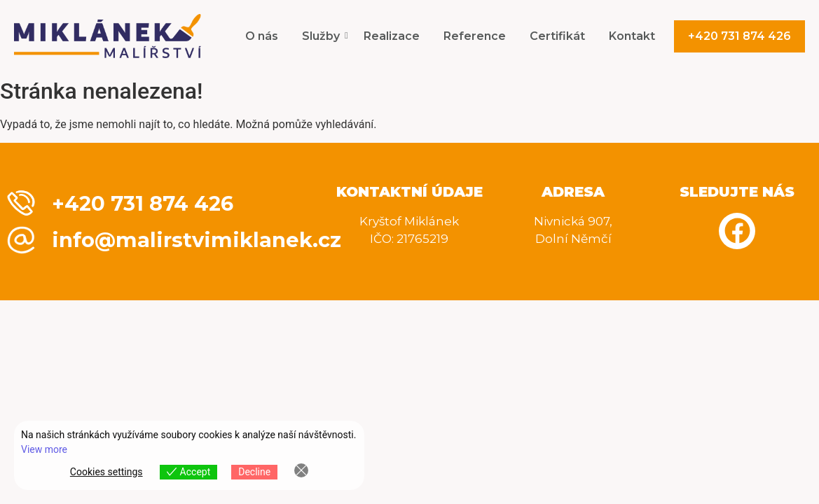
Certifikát (557, 36)
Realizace (392, 36)
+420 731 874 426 (739, 36)
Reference (475, 36)
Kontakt (632, 36)
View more (44, 449)
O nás (262, 36)
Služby (323, 36)
